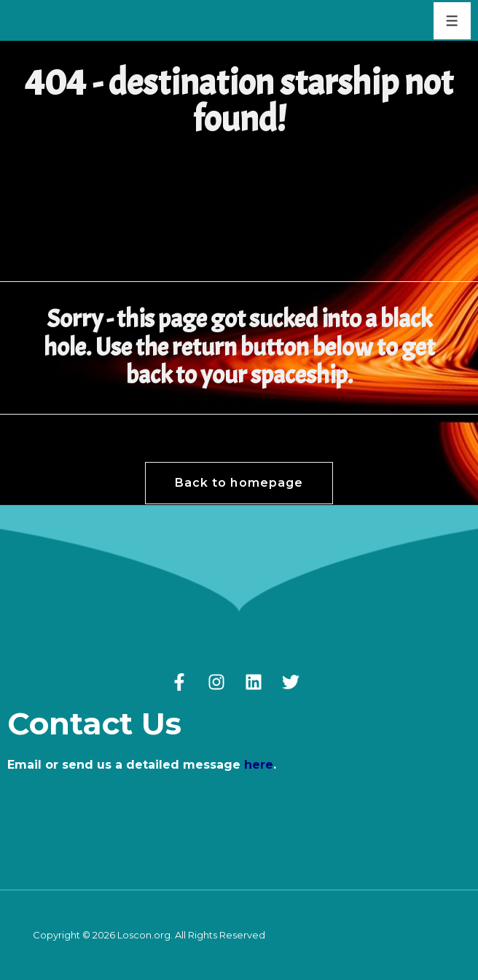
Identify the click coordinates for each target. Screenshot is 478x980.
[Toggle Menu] (452, 21)
